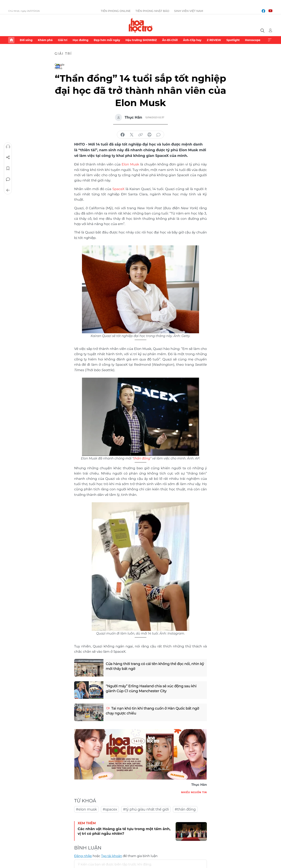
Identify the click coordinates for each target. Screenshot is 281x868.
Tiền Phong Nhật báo (152, 11)
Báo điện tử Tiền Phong (141, 25)
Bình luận (8, 179)
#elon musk (86, 809)
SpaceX (118, 189)
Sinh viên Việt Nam (189, 11)
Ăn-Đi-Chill (170, 40)
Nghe (8, 147)
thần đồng (142, 458)
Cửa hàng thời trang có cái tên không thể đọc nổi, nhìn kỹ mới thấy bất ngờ (153, 666)
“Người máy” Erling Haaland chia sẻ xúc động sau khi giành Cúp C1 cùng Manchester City (151, 688)
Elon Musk (130, 164)
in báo (149, 135)
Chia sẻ (8, 157)
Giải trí (63, 40)
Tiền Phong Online (116, 11)
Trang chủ (11, 40)
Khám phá (45, 40)
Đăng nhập (83, 856)
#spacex (110, 809)
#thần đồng (185, 809)
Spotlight (233, 40)
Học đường (80, 40)
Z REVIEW (214, 40)
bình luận (158, 135)
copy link (140, 135)
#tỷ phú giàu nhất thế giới (146, 809)
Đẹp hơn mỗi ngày (107, 40)
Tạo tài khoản (112, 856)
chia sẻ (123, 135)
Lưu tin (8, 168)
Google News (58, 66)
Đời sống (26, 40)
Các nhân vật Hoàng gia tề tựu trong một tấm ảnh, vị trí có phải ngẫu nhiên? (124, 831)
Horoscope (253, 40)
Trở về (8, 190)
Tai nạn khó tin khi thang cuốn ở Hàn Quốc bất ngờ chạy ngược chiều (153, 710)
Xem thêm (270, 40)
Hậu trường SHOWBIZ (141, 40)
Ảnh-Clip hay (192, 40)
